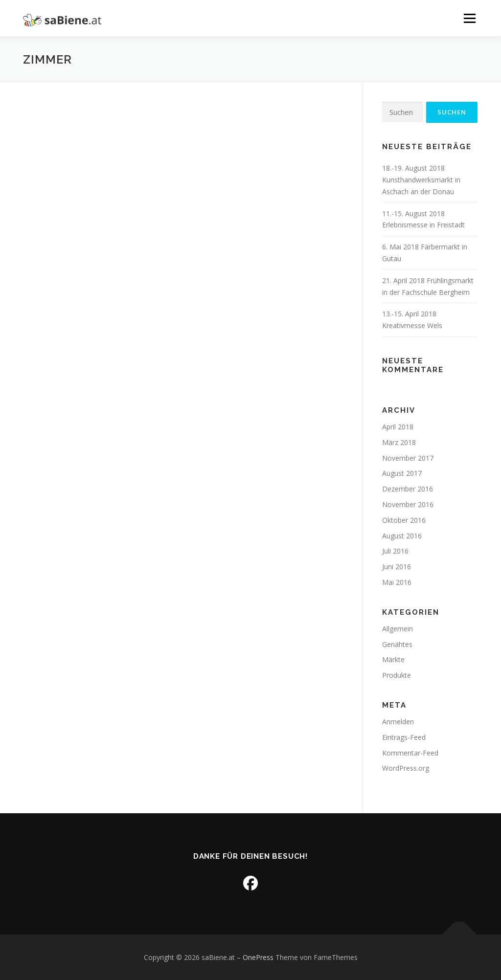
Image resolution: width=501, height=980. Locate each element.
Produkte (397, 675)
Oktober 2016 (404, 520)
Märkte (393, 659)
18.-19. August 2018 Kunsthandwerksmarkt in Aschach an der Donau (421, 180)
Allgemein (398, 629)
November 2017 (408, 458)
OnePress (258, 957)
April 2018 (398, 427)
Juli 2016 (395, 551)
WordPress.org (406, 768)
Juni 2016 (397, 567)
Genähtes (397, 644)
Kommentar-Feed (410, 753)
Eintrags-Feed (404, 737)
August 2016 (402, 536)
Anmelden (398, 722)
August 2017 (402, 473)
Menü (469, 18)
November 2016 (408, 504)
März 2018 (399, 442)
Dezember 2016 (408, 489)
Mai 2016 (397, 582)
